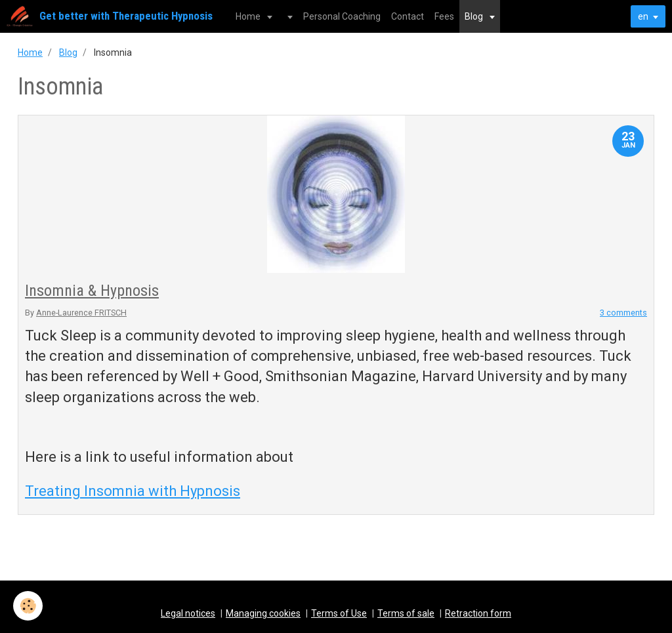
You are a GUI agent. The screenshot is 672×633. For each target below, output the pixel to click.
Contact (408, 16)
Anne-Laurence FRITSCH (81, 313)
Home (249, 16)
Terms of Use (339, 613)
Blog (475, 16)
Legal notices (188, 613)
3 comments (623, 313)
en (643, 16)
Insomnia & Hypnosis (92, 291)
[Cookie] (28, 606)
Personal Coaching (342, 16)
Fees (444, 16)
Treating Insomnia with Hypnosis (133, 491)
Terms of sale (406, 613)
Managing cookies (263, 613)
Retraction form (478, 613)
